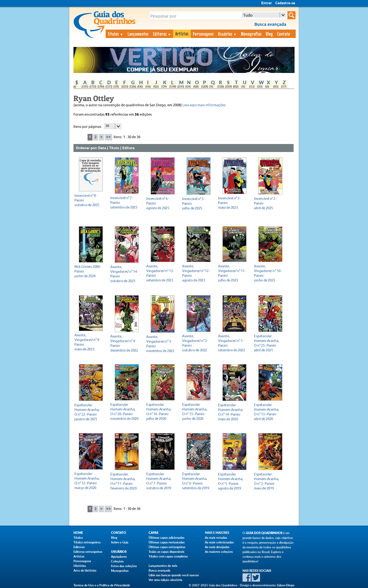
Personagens (203, 34)
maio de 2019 (269, 481)
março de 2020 (90, 481)
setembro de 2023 (161, 273)
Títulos (116, 34)
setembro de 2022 (233, 343)
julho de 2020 (161, 412)
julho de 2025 (197, 203)
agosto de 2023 (197, 273)
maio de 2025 (233, 203)
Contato (284, 34)
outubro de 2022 (197, 343)
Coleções (117, 561)
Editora (128, 148)
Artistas (182, 34)
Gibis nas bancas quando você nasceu (174, 575)
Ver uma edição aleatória (165, 580)
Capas (153, 533)
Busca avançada (159, 570)
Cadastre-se (285, 3)
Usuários (227, 34)
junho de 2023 (269, 273)
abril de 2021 (269, 343)
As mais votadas (216, 538)
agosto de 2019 (233, 481)
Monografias (251, 34)
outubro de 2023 (125, 274)
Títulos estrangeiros (87, 542)
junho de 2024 (90, 271)
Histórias (80, 566)
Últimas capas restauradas (167, 542)
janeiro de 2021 (90, 412)
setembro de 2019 (197, 481)
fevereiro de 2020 (125, 481)
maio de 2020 (233, 412)
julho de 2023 (233, 273)
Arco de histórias (85, 570)
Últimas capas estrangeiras (167, 547)
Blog (269, 34)
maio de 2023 (90, 342)
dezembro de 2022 (125, 343)
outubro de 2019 (161, 481)
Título (114, 148)
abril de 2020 (269, 412)
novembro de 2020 (125, 412)
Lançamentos (138, 34)
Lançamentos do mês (163, 566)
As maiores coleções (219, 552)
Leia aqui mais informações (204, 105)
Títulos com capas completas (168, 556)
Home (78, 533)
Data (102, 148)
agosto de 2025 (161, 203)
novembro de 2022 (161, 344)
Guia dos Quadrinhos (264, 533)
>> (108, 137)
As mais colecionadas (219, 542)
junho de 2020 (197, 412)
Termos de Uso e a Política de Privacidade (102, 585)
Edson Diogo (286, 585)
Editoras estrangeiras (88, 552)
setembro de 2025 (125, 203)
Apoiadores (119, 557)
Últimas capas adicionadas (167, 538)
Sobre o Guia (120, 542)
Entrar (266, 3)
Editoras (162, 34)
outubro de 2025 (90, 200)
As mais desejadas (217, 547)
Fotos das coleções (124, 566)
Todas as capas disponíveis (167, 552)
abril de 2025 (269, 203)
